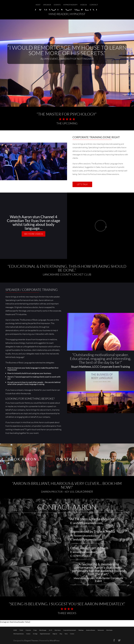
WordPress (55, 641)
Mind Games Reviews (19, 634)
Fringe (35, 630)
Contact (72, 634)
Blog (61, 634)
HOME (15, 630)
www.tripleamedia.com (86, 536)
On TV (51, 630)
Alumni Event (49, 59)
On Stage (35, 634)
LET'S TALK (82, 184)
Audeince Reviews (91, 630)
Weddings (81, 630)
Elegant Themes (31, 641)
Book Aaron (58, 630)
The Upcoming (67, 123)
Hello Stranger (43, 630)
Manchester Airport (84, 578)
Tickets (21, 630)
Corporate (28, 630)
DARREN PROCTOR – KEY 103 (57, 492)
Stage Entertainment (45, 634)
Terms (66, 634)
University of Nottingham (76, 59)
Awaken (28, 634)
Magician (55, 634)
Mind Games (109, 630)
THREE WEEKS (67, 613)
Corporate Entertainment (70, 630)
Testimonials (101, 630)
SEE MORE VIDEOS (33, 234)
